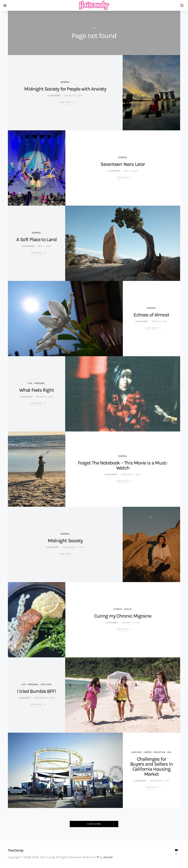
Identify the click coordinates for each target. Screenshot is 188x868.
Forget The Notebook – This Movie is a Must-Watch (123, 465)
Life (30, 383)
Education (159, 752)
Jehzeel (108, 857)
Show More (94, 824)
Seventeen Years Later (123, 164)
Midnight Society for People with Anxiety (65, 89)
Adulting (137, 752)
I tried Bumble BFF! (36, 691)
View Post (65, 102)
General (65, 82)
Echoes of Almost (151, 315)
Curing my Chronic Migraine (123, 616)
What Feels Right (37, 390)
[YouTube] (176, 852)
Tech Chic (46, 685)
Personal (40, 383)
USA (169, 752)
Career (148, 752)
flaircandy (54, 96)
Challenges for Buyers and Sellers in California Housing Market (152, 766)
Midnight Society (65, 541)
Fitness (118, 609)
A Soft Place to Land (36, 239)
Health (128, 609)
